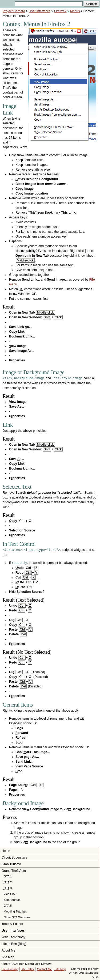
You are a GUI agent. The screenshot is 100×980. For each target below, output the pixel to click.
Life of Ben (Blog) (14, 943)
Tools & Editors (12, 923)
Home (6, 850)
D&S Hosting (10, 968)
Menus (75, 11)
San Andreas (12, 899)
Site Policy (28, 968)
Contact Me (44, 968)
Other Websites (17, 916)
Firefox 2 (60, 11)
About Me (8, 950)
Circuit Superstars (14, 857)
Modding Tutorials (15, 911)
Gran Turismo (11, 863)
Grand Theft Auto (14, 870)
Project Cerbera (14, 11)
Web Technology (13, 936)
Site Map (8, 956)
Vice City (9, 893)
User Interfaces (40, 11)
